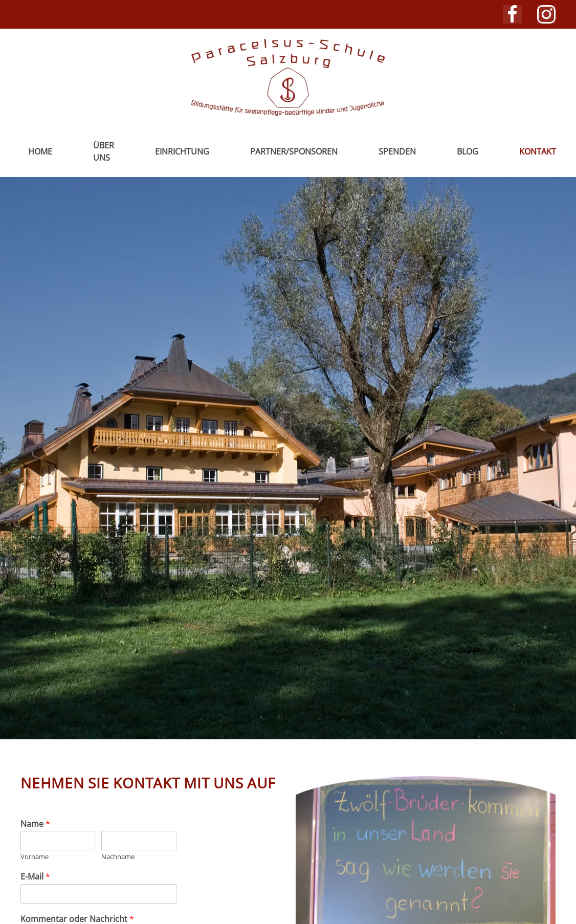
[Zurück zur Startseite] (288, 77)
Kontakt (538, 151)
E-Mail (35, 877)
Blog (468, 151)
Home (40, 151)
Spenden (397, 151)
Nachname (118, 857)
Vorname (35, 857)
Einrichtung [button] (182, 151)
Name (35, 824)
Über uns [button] (104, 151)
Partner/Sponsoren (294, 151)
